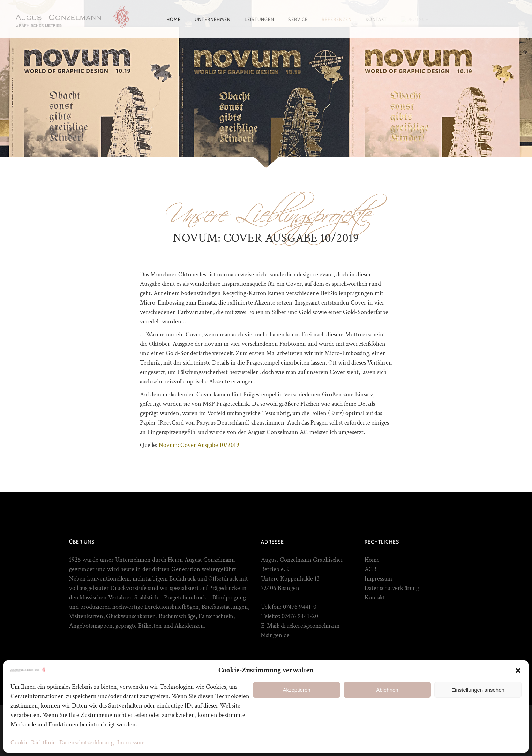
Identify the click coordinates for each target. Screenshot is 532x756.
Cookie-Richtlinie (33, 743)
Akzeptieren (296, 690)
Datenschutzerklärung (87, 743)
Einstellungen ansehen (478, 690)
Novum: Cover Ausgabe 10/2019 (199, 445)
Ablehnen (387, 690)
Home (372, 560)
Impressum (131, 743)
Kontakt (375, 597)
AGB (370, 569)
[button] (518, 671)
